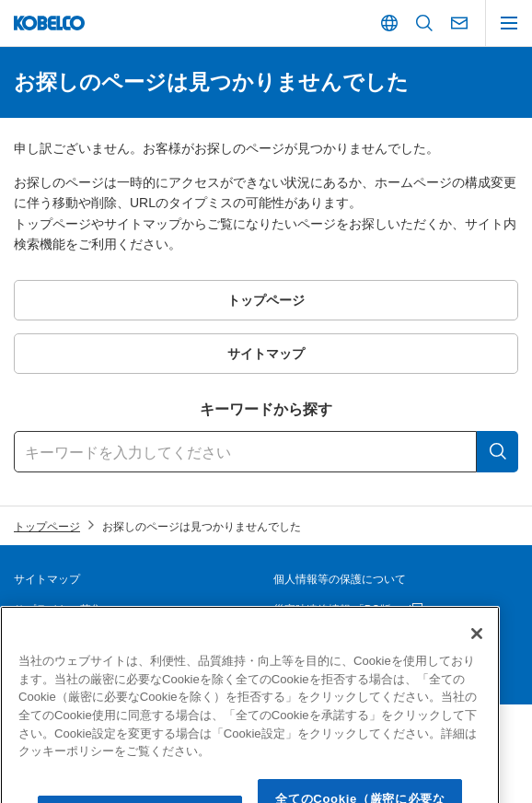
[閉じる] (477, 654)
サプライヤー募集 (58, 610)
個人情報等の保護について (340, 579)
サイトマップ (47, 579)
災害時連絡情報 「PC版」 (338, 610)
